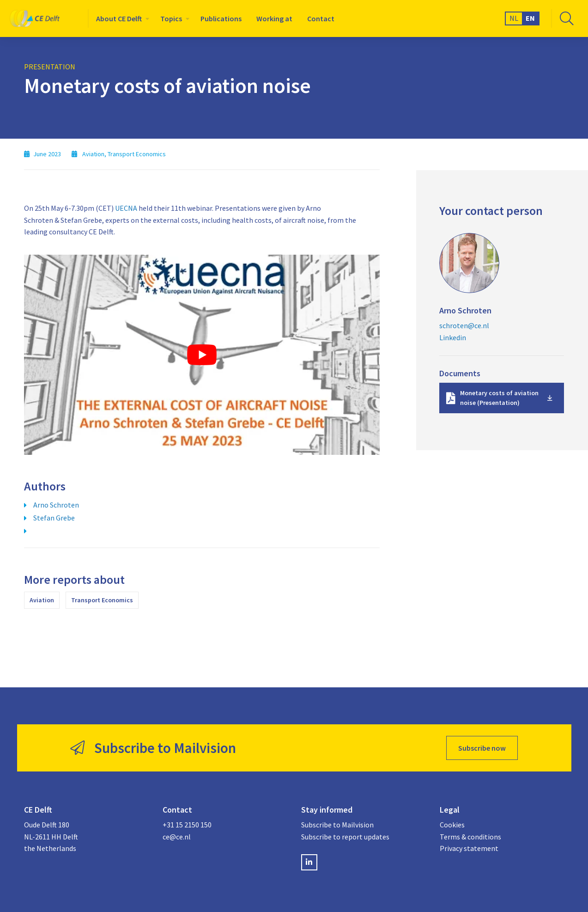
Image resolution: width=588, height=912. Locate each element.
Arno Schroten (56, 505)
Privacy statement (469, 848)
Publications (221, 18)
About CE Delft (119, 18)
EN (530, 18)
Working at (274, 18)
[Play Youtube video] (202, 355)
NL (514, 18)
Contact (321, 18)
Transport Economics (102, 600)
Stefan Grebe (54, 518)
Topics (171, 18)
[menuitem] (121, 18)
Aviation (42, 600)
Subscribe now (482, 748)
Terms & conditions (470, 837)
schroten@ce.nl (464, 325)
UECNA (126, 208)
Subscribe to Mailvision (337, 825)
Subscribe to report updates (345, 837)
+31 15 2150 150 (187, 825)
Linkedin (453, 337)
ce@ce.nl (177, 837)
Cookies (452, 825)
